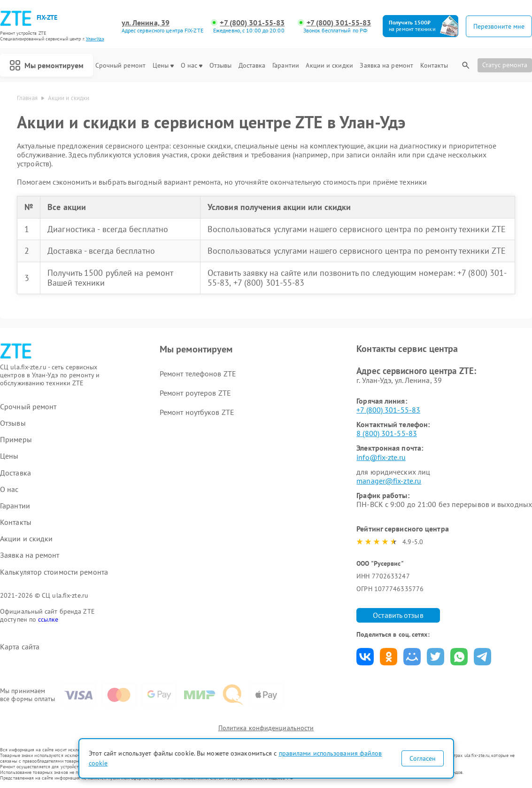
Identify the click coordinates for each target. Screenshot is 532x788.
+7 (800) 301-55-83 (252, 23)
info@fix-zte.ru (381, 457)
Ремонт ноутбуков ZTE (197, 412)
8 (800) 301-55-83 (387, 433)
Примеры (16, 440)
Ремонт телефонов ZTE (198, 374)
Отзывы (221, 66)
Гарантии (286, 66)
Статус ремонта (505, 65)
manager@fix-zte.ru (389, 481)
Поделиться (365, 657)
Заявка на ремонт (386, 66)
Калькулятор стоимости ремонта (54, 572)
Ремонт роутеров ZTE (195, 393)
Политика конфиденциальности (266, 728)
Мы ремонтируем (46, 65)
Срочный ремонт (120, 66)
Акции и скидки (329, 66)
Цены (163, 66)
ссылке (48, 619)
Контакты (434, 66)
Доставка (252, 66)
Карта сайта (20, 647)
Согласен (423, 758)
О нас (192, 66)
